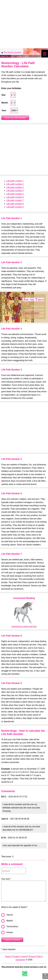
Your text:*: (6, 879)
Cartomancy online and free (24, 626)
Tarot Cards (31, 313)
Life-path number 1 (15, 181)
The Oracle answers (12, 53)
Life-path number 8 (15, 204)
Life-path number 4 (15, 191)
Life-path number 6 (15, 197)
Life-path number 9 (15, 207)
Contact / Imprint (20, 956)
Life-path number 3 (15, 187)
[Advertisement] (24, 149)
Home (8, 956)
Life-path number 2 (15, 184)
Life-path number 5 (15, 194)
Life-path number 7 (15, 200)
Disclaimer (20, 960)
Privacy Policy (35, 956)
